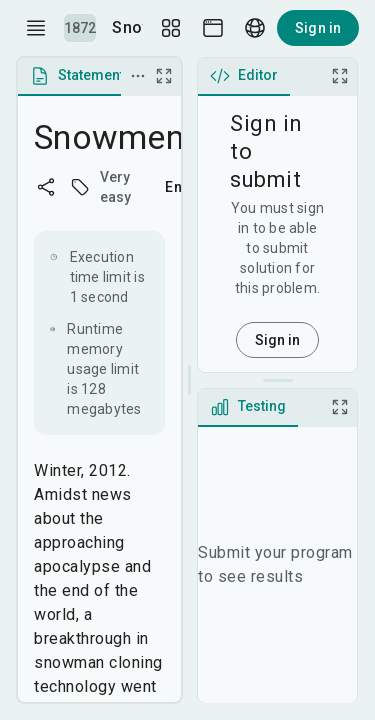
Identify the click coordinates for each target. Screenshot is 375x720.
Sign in (318, 28)
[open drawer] (36, 28)
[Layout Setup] (171, 28)
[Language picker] (255, 28)
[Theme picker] (213, 28)
